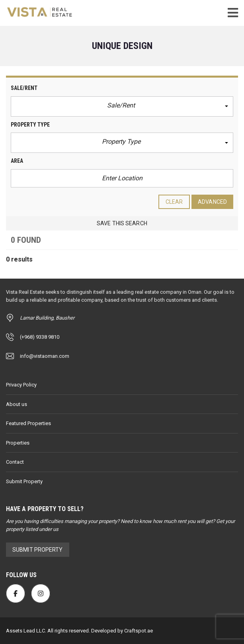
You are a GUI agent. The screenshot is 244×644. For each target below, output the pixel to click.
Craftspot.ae (138, 631)
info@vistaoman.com (45, 356)
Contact (15, 462)
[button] (122, 106)
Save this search (122, 223)
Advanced (212, 202)
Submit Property (24, 481)
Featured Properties (28, 423)
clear (174, 202)
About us (17, 404)
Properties (18, 443)
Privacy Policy (21, 385)
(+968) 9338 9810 (40, 337)
